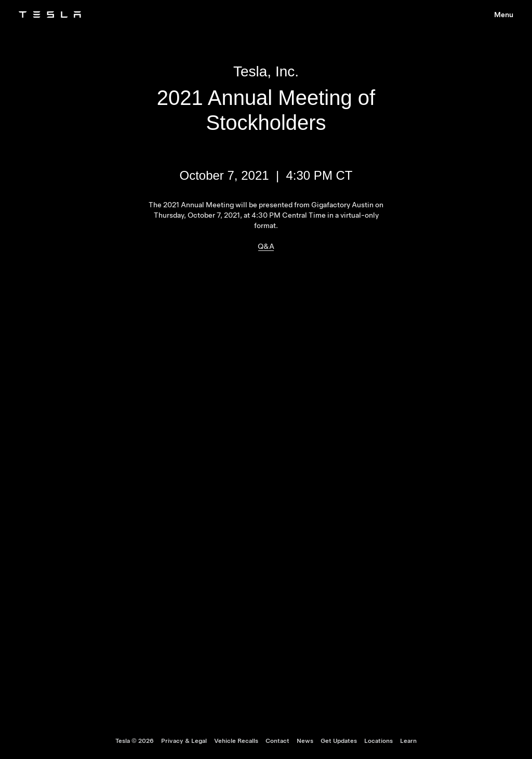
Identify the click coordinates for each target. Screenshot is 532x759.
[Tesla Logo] (50, 15)
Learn (408, 741)
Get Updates (339, 741)
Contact (277, 741)
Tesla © (135, 741)
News (305, 741)
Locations (378, 741)
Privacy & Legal (184, 741)
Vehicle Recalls (236, 741)
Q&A (266, 246)
